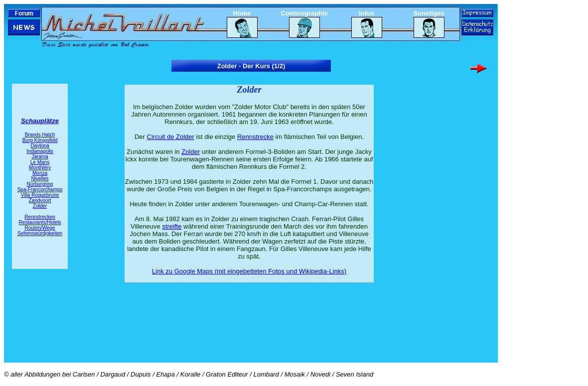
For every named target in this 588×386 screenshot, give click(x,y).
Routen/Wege (40, 228)
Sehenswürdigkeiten (40, 233)
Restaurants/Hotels (40, 222)
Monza (40, 173)
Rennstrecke (255, 137)
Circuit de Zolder (171, 137)
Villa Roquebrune (40, 195)
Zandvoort (40, 200)
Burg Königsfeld (40, 140)
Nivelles (40, 179)
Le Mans (40, 162)
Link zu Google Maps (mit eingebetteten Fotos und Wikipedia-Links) (249, 271)
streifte (172, 226)
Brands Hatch (40, 135)
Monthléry (40, 168)
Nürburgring (40, 184)
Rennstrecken (40, 217)
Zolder (40, 206)
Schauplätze (40, 121)
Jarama (40, 157)
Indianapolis (40, 151)
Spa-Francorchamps (40, 190)
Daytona (40, 146)
